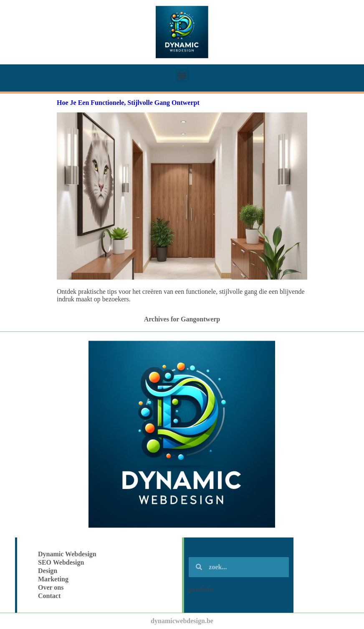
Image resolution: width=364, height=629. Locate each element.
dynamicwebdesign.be (182, 621)
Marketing (53, 579)
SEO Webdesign (61, 562)
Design (48, 571)
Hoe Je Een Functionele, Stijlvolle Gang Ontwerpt (128, 103)
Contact (49, 596)
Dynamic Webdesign (67, 554)
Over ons (51, 587)
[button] (182, 75)
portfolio (201, 590)
